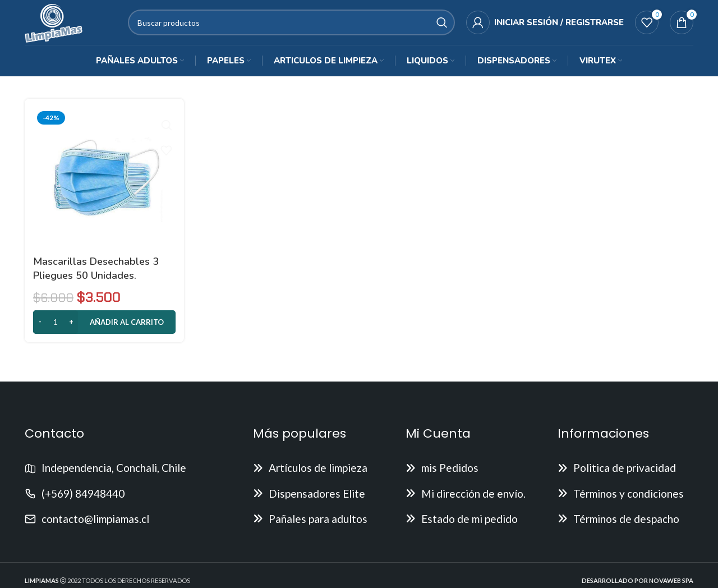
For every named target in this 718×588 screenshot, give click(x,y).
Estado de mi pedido (470, 524)
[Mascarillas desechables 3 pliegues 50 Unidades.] (104, 184)
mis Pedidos (450, 473)
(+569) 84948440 (83, 498)
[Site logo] (57, 24)
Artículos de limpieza (318, 473)
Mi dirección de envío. (473, 498)
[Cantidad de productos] (56, 327)
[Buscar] (295, 25)
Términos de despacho (626, 524)
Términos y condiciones (629, 498)
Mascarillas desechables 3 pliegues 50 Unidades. (96, 273)
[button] (104, 327)
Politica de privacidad (625, 473)
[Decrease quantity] (40, 327)
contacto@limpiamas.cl (95, 524)
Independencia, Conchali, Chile (114, 473)
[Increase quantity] (71, 327)
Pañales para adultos (318, 524)
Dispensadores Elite (317, 498)
